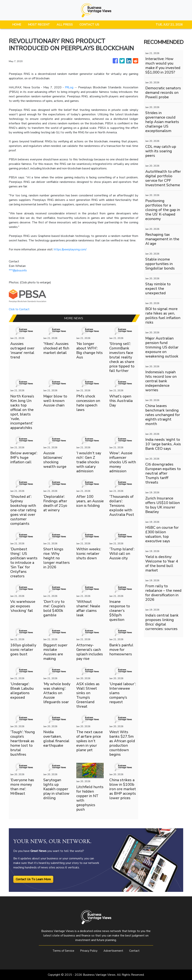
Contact (135, 951)
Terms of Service (63, 951)
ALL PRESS (65, 25)
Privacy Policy (89, 951)
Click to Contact (19, 309)
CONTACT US (89, 25)
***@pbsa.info (18, 270)
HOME (17, 25)
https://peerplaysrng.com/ (71, 249)
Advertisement (114, 951)
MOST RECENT (39, 25)
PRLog (69, 87)
